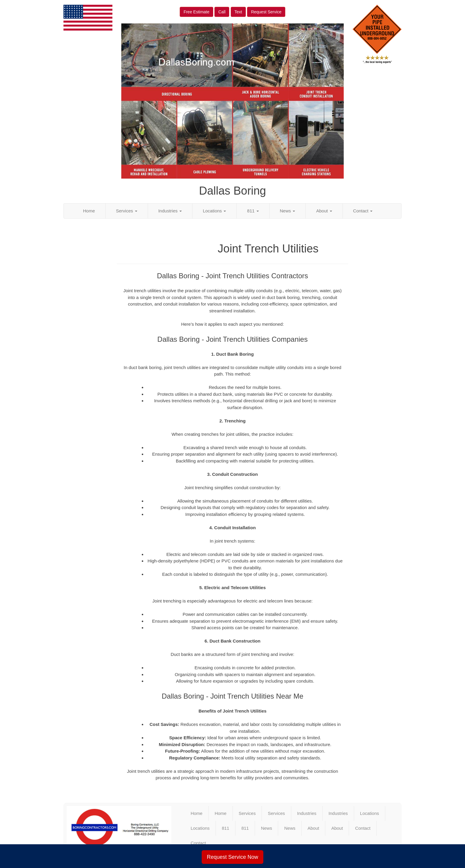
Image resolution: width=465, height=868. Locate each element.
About (324, 211)
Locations (214, 211)
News (288, 211)
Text (238, 12)
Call (222, 12)
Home (89, 211)
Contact (363, 211)
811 (253, 211)
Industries (170, 211)
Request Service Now (232, 857)
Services (127, 211)
